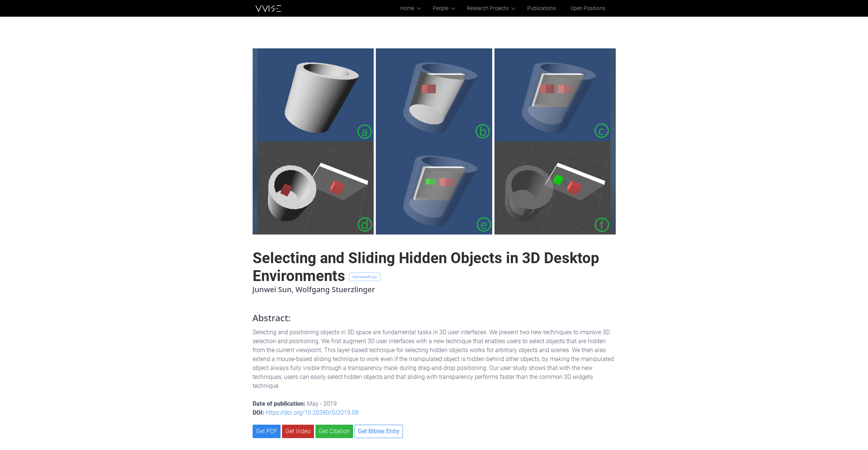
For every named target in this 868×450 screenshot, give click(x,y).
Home (417, 8)
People (449, 8)
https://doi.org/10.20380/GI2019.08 (312, 413)
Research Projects (494, 8)
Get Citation (334, 431)
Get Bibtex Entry (379, 431)
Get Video (298, 431)
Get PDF (267, 431)
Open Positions (589, 8)
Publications (545, 8)
